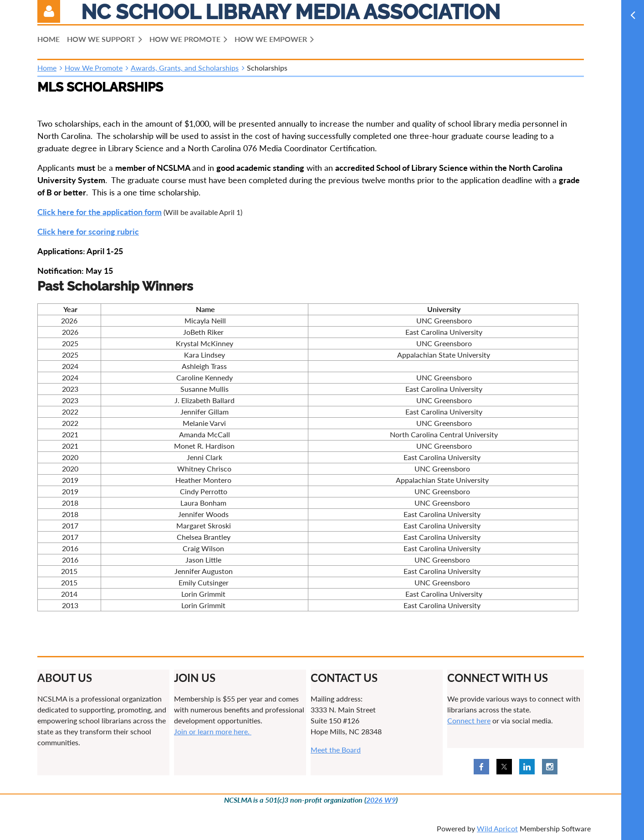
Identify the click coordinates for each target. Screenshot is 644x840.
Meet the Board (336, 750)
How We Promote (94, 68)
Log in (49, 11)
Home (47, 68)
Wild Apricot (497, 828)
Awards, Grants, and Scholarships (185, 68)
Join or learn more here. (213, 731)
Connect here (469, 720)
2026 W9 (381, 800)
